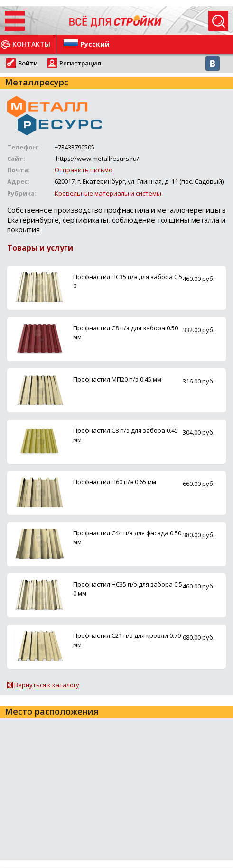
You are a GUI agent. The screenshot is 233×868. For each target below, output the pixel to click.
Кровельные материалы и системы (108, 193)
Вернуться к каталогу (47, 685)
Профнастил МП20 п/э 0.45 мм (117, 379)
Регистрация (80, 63)
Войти (28, 63)
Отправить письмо (84, 170)
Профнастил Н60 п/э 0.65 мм (115, 482)
